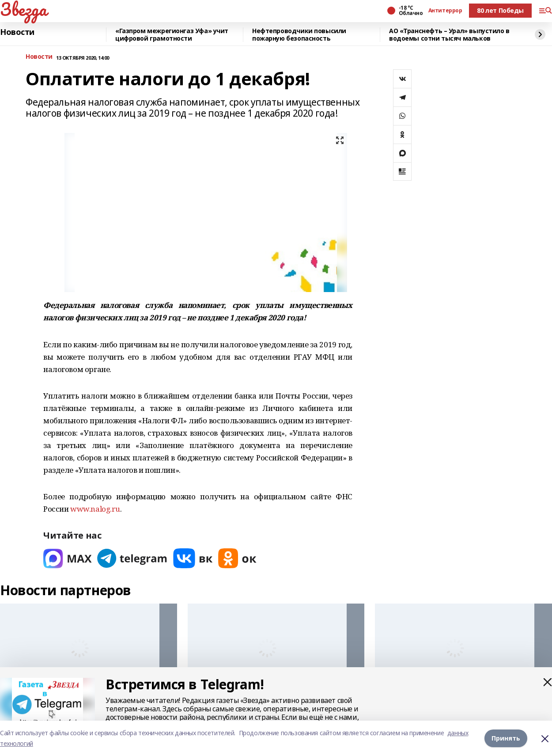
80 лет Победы (500, 10)
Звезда (23, 9)
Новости (17, 32)
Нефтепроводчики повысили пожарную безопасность (299, 35)
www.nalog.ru (95, 509)
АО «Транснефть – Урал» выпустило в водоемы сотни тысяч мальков (449, 35)
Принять (506, 738)
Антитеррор (445, 11)
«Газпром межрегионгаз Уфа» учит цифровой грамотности (172, 35)
